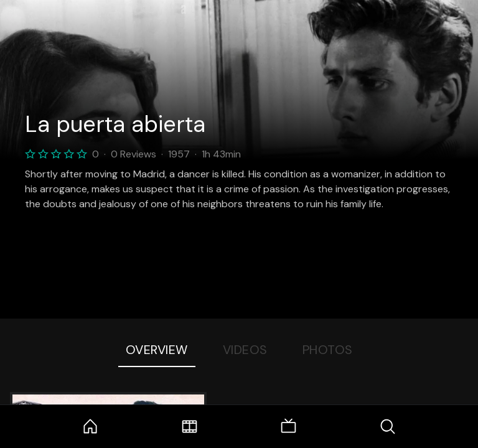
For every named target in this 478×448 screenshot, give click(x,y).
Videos (245, 350)
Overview (157, 350)
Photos (328, 350)
